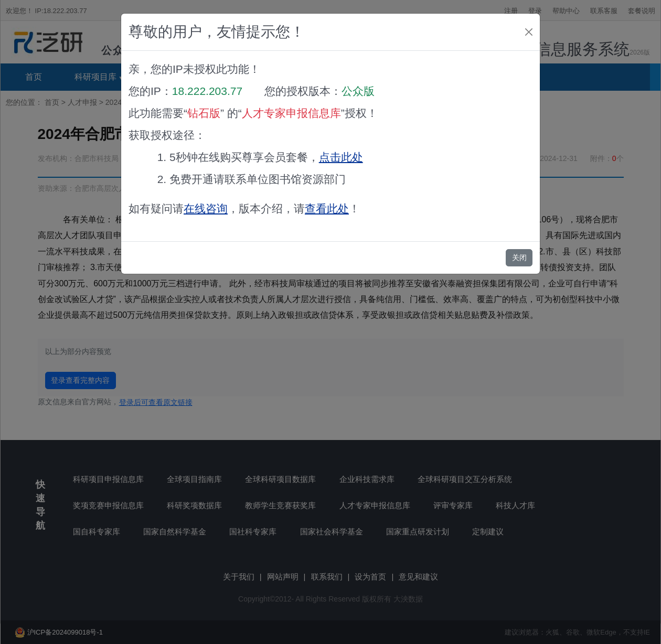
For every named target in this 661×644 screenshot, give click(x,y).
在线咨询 (206, 208)
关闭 (519, 257)
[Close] (529, 32)
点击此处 (341, 157)
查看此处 (327, 208)
